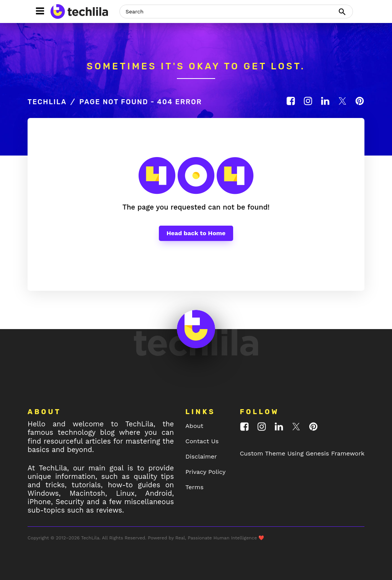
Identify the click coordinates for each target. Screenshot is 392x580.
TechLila (47, 102)
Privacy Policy (205, 472)
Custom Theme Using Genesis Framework (302, 453)
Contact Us (202, 441)
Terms (194, 487)
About (194, 426)
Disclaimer (201, 456)
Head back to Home (196, 233)
